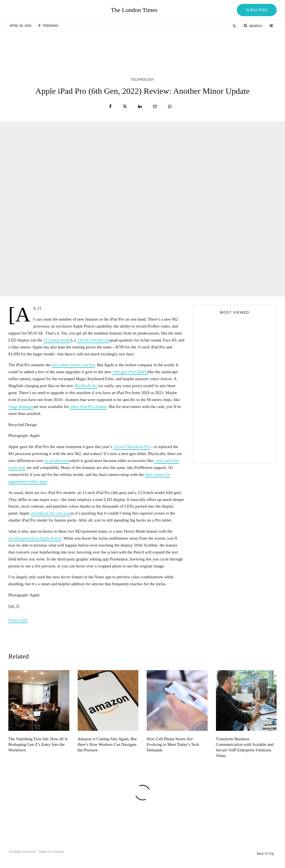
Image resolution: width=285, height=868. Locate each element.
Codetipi (58, 852)
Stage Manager (21, 407)
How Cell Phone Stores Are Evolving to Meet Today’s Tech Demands (173, 755)
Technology (142, 80)
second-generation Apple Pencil (35, 538)
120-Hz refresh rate (93, 340)
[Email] (155, 106)
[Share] (110, 106)
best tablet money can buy (73, 365)
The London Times (134, 10)
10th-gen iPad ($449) (130, 372)
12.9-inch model (57, 340)
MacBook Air (86, 386)
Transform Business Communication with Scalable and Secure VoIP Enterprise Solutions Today (245, 758)
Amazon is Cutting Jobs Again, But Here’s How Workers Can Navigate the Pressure (107, 755)
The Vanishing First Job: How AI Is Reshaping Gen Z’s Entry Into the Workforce (38, 755)
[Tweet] (125, 106)
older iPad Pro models (88, 407)
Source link (18, 620)
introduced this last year (51, 513)
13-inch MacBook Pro (132, 447)
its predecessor (57, 461)
